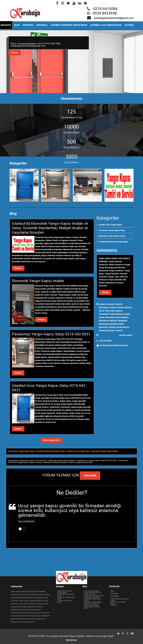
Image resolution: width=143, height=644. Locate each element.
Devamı (14, 53)
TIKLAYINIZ (90, 476)
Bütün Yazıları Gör (51, 440)
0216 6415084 (105, 9)
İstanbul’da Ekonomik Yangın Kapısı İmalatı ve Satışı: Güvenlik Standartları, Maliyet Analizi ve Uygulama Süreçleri (68, 461)
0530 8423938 (105, 13)
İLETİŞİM (129, 25)
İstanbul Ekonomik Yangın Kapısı (69, 25)
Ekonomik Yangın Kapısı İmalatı (112, 236)
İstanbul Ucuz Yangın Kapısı (106, 25)
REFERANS (28, 25)
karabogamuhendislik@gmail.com (114, 18)
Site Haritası (71, 640)
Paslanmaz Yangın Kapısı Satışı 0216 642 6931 (28, 461)
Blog (17, 25)
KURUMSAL (42, 25)
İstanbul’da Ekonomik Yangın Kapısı (114, 242)
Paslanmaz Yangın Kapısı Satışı (112, 230)
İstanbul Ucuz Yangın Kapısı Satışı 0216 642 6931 (97, 461)
